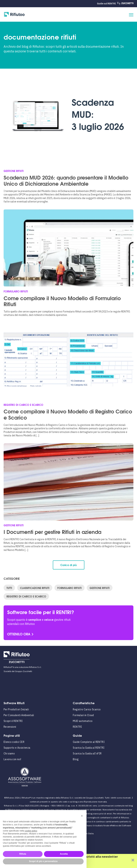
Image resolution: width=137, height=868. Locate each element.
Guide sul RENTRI (106, 4)
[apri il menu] (131, 15)
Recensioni (10, 727)
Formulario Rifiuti (69, 588)
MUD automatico (83, 721)
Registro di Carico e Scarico (26, 596)
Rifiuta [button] (23, 854)
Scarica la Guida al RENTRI (89, 748)
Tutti (9, 588)
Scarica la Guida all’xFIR (87, 753)
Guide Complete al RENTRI (89, 742)
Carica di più (68, 565)
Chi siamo (9, 753)
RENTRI (77, 727)
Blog (76, 759)
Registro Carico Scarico (87, 709)
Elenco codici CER (14, 742)
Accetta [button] (64, 854)
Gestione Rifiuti (100, 588)
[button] (82, 816)
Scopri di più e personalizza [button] (43, 861)
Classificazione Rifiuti (35, 588)
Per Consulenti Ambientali (19, 715)
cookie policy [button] (31, 831)
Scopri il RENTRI (13, 721)
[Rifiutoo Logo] (14, 15)
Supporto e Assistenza (17, 748)
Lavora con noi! (12, 759)
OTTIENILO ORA (19, 634)
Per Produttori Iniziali (16, 709)
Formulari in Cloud (83, 715)
